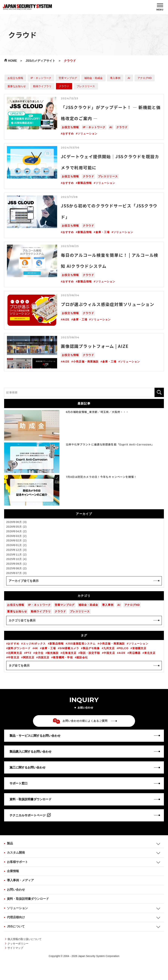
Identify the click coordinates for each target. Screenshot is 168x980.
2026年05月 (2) (16, 527)
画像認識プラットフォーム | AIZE (95, 346)
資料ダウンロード (19, 648)
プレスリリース (86, 86)
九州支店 (109, 648)
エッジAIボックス (34, 644)
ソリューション (87, 134)
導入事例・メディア (20, 880)
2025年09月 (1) (16, 564)
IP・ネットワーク (41, 78)
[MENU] (160, 7)
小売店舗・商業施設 (86, 362)
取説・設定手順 (90, 653)
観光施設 (53, 653)
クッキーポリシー (18, 944)
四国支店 (44, 657)
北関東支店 (15, 653)
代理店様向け (16, 917)
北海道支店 (69, 653)
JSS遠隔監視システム (82, 644)
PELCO (123, 648)
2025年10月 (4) (16, 559)
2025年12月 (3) (16, 550)
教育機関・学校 (63, 657)
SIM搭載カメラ (69, 648)
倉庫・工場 (103, 232)
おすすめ (68, 134)
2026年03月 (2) (16, 536)
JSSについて (16, 926)
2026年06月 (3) (16, 522)
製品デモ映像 (91, 648)
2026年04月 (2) (16, 531)
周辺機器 (135, 653)
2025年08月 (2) (16, 568)
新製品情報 (85, 183)
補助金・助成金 (93, 78)
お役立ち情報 (15, 78)
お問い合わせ (16, 890)
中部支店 (13, 657)
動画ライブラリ (42, 86)
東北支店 (150, 653)
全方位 (39, 653)
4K (36, 648)
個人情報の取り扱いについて (25, 939)
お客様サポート (17, 862)
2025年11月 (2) (16, 555)
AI (129, 78)
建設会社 (82, 657)
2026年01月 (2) (16, 545)
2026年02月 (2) (16, 540)
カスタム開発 (16, 853)
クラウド (64, 86)
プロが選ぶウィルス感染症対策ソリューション (108, 304)
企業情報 (13, 871)
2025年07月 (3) (16, 573)
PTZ (29, 653)
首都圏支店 (139, 648)
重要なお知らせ (17, 86)
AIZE (66, 319)
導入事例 (115, 78)
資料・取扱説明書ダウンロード (28, 899)
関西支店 (29, 657)
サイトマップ (15, 948)
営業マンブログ (68, 78)
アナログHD (145, 78)
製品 (10, 843)
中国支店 (109, 653)
